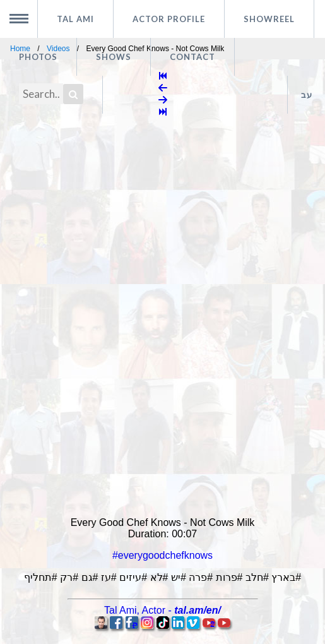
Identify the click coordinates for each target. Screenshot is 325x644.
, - (162, 610)
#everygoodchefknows (162, 555)
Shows (114, 57)
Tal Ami (75, 19)
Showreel (269, 19)
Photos (38, 57)
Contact (192, 57)
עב (307, 95)
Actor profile (169, 19)
